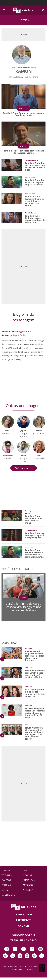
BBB (25, 870)
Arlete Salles (39, 458)
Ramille (8, 458)
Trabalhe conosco (23, 940)
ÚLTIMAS (6, 870)
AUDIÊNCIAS (29, 880)
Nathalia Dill (8, 433)
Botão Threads (42, 956)
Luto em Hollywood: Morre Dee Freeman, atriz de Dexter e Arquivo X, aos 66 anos (35, 713)
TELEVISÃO (7, 875)
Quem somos (23, 914)
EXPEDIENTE (24, 920)
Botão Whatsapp (7, 949)
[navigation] (4, 10)
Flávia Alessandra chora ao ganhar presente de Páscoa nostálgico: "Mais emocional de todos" (35, 733)
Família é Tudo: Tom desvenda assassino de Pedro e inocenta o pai (35, 166)
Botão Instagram (32, 949)
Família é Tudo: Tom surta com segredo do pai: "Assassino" (35, 182)
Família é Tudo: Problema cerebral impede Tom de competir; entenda (34, 554)
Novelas (23, 20)
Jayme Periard (32, 77)
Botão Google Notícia (13, 956)
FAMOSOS (6, 880)
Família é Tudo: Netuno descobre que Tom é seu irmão (34, 520)
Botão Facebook (15, 949)
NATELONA (28, 890)
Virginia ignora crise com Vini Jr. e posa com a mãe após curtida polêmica (35, 674)
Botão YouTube (40, 949)
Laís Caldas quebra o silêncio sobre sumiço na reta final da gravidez (35, 693)
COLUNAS (6, 885)
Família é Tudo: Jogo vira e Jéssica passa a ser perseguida (35, 535)
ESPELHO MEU (8, 895)
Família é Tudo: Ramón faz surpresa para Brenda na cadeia (23, 114)
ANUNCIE (24, 926)
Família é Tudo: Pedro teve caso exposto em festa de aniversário (35, 219)
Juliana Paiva (39, 433)
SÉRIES (5, 890)
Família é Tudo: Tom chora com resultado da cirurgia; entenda (24, 152)
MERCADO (28, 885)
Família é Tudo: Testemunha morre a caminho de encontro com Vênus (35, 201)
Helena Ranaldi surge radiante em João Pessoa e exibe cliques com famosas (35, 656)
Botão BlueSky (34, 956)
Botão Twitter (24, 949)
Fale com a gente (24, 935)
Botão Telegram (5, 956)
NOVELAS (27, 875)
